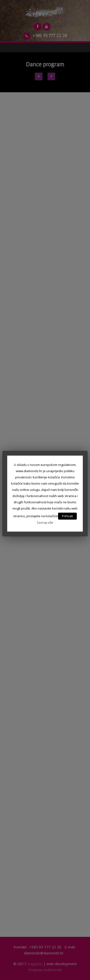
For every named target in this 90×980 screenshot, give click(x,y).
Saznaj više (45, 522)
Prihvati (67, 516)
